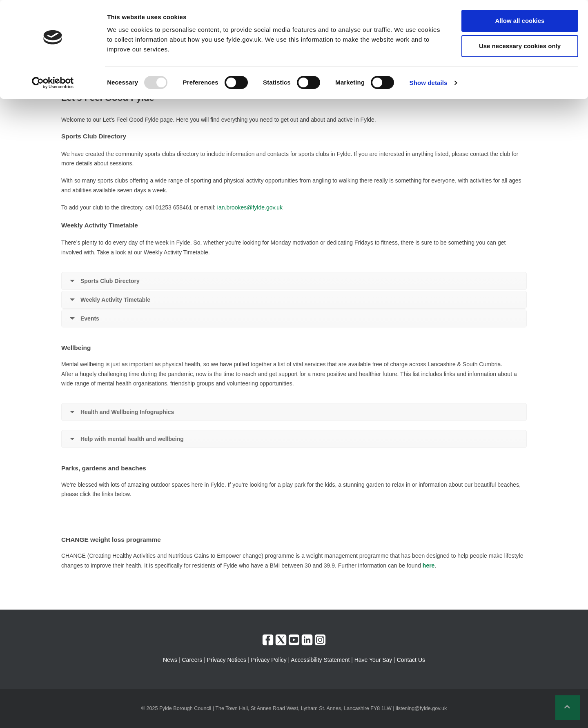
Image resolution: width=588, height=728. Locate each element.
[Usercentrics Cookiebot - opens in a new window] (53, 83)
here (429, 565)
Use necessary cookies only (520, 46)
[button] (568, 708)
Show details (429, 83)
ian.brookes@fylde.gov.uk (250, 207)
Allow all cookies (520, 21)
